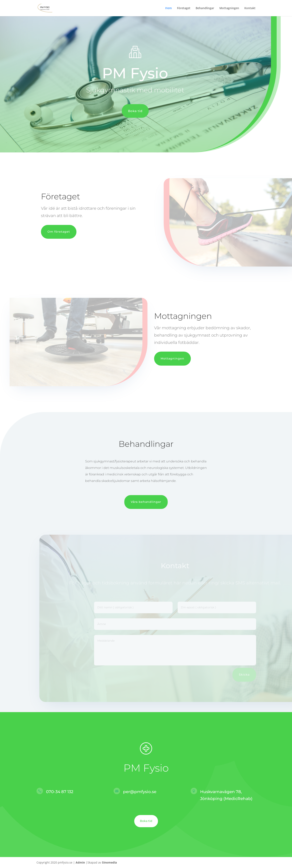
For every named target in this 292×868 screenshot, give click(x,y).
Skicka (251, 675)
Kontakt (250, 8)
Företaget (184, 8)
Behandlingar (205, 8)
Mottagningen (229, 8)
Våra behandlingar (146, 502)
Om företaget (59, 232)
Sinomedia (109, 862)
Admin (80, 862)
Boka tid (129, 111)
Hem (169, 8)
